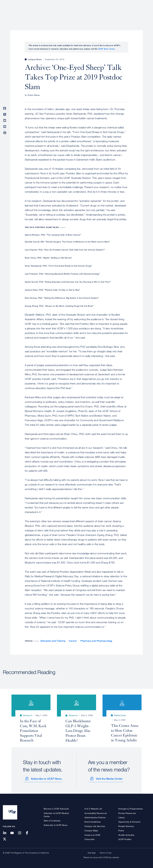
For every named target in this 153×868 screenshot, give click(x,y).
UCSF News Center (106, 49)
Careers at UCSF (92, 834)
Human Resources (127, 812)
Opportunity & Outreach (129, 821)
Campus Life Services (95, 825)
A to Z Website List (93, 808)
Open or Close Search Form (145, 12)
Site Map (92, 852)
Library (122, 816)
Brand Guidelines (93, 821)
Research (93, 12)
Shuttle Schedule (126, 834)
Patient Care (75, 12)
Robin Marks (34, 95)
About (59, 12)
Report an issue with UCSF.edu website (101, 856)
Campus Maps (91, 829)
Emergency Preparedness (130, 808)
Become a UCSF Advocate (56, 808)
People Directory (126, 825)
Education (110, 12)
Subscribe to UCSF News (45, 778)
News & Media (129, 12)
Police (121, 829)
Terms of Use (106, 852)
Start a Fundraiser (52, 820)
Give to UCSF (139, 3)
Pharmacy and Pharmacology (96, 641)
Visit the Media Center (108, 778)
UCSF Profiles (125, 838)
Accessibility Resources (96, 812)
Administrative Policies (95, 816)
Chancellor (90, 838)
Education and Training (53, 641)
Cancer (73, 641)
